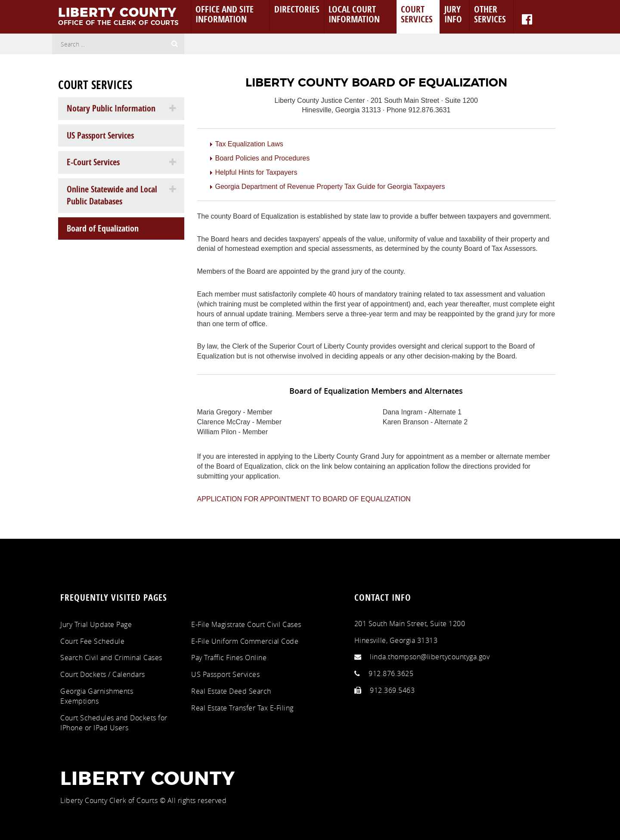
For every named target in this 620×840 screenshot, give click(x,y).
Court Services (417, 14)
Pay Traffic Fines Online (229, 658)
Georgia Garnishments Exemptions (97, 696)
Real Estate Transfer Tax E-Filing (242, 708)
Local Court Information (354, 14)
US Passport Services (100, 135)
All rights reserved (197, 800)
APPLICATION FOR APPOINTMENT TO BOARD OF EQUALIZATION (304, 499)
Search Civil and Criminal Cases (111, 658)
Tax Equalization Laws (249, 144)
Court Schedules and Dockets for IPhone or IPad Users (114, 723)
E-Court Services (93, 162)
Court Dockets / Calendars (103, 674)
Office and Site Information (225, 14)
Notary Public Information (111, 108)
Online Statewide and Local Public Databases (112, 195)
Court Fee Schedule (92, 641)
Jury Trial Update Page (96, 624)
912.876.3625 (391, 673)
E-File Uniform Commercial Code (245, 641)
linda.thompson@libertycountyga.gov (430, 657)
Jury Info (453, 14)
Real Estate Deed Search (231, 691)
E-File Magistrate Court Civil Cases (246, 624)
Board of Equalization (103, 228)
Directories (297, 9)
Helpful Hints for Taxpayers (256, 172)
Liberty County (148, 779)
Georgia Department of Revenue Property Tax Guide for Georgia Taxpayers (330, 187)
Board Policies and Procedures (263, 158)
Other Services (490, 14)
